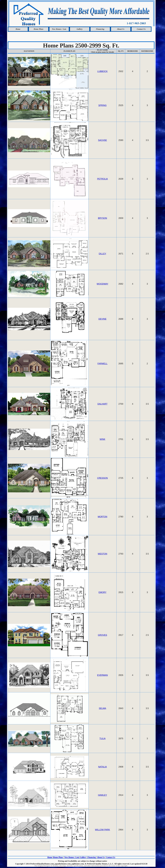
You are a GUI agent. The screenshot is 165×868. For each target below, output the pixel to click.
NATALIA (102, 767)
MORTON (102, 517)
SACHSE (102, 140)
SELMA (102, 708)
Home (18, 29)
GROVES (102, 635)
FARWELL (102, 364)
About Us (121, 29)
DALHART (102, 404)
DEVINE (102, 319)
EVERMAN (102, 675)
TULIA (102, 739)
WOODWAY (102, 284)
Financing (100, 29)
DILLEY (102, 254)
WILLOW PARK (102, 830)
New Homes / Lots (59, 29)
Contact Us (141, 29)
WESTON (102, 554)
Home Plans (39, 29)
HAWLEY (102, 795)
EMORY (102, 592)
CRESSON (102, 478)
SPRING (102, 105)
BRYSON (102, 218)
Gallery (80, 29)
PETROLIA (102, 179)
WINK (102, 439)
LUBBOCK (102, 71)
